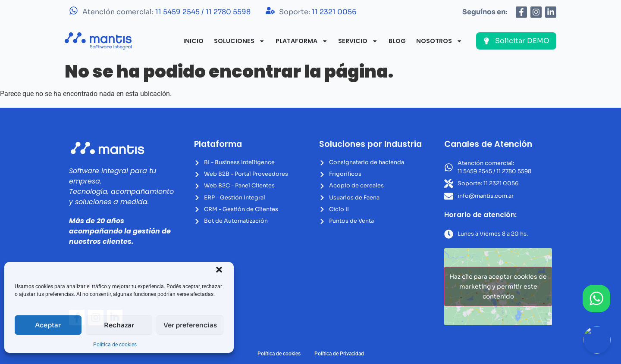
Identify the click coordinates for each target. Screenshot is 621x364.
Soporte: (318, 12)
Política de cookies (115, 345)
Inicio (193, 41)
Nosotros (439, 41)
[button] (219, 270)
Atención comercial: (166, 12)
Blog (397, 41)
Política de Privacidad (339, 354)
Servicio (358, 41)
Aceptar (48, 325)
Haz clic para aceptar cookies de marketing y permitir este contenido (498, 286)
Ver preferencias (190, 325)
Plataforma (302, 41)
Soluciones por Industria (370, 144)
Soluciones (239, 41)
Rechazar (119, 325)
